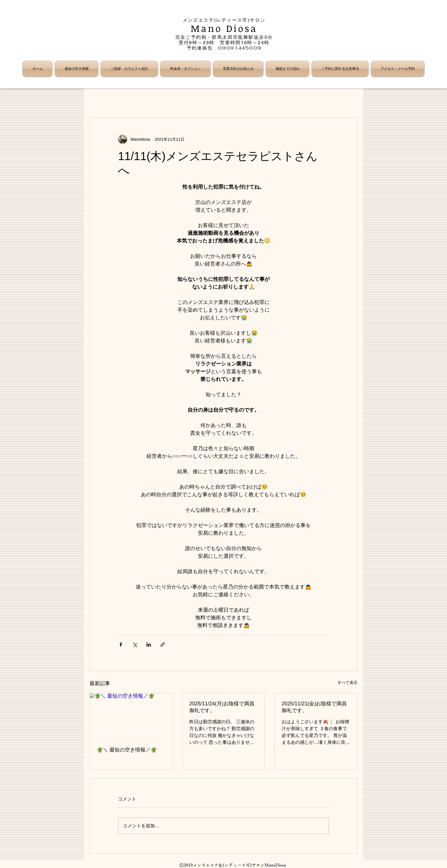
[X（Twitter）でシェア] (135, 645)
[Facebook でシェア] (121, 645)
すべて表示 (348, 683)
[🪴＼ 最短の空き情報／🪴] (131, 716)
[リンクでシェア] (163, 645)
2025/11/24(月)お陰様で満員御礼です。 (222, 707)
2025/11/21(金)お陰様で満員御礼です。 (314, 707)
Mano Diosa (224, 28)
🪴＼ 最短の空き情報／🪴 (127, 750)
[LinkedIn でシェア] (149, 645)
